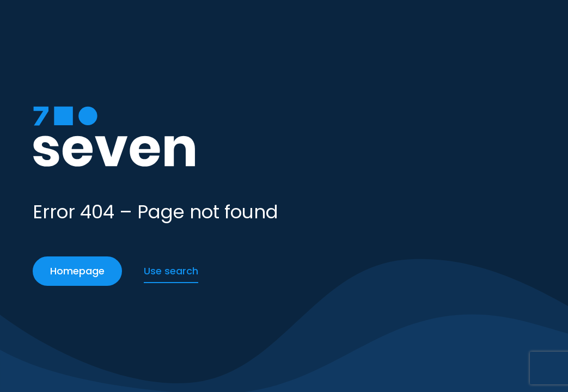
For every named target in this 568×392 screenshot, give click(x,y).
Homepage (77, 271)
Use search (171, 271)
